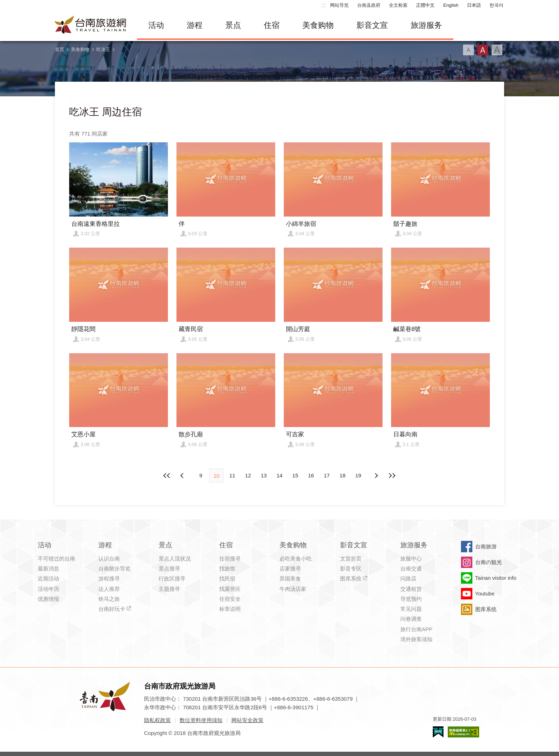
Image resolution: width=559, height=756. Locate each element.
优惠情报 (48, 599)
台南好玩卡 (112, 609)
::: (324, 5)
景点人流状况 (175, 559)
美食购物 (318, 25)
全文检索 (398, 5)
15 (295, 475)
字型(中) (483, 50)
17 (327, 475)
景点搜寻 (169, 569)
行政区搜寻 (172, 579)
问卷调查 (411, 619)
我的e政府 (438, 732)
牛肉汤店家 (293, 589)
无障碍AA (463, 732)
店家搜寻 (290, 569)
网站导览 (339, 5)
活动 (156, 25)
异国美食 (290, 579)
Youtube (485, 593)
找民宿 (227, 579)
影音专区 (351, 569)
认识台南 (109, 559)
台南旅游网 (91, 25)
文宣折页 (351, 559)
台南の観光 (489, 562)
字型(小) (468, 50)
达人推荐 (109, 589)
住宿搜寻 (230, 559)
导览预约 (411, 599)
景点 (233, 25)
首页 (60, 49)
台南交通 (411, 569)
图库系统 (351, 579)
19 (358, 475)
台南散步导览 (114, 569)
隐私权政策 (157, 720)
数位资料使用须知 (201, 720)
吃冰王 (103, 49)
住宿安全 (230, 599)
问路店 (408, 579)
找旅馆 (227, 569)
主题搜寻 (169, 589)
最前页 (167, 476)
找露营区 (230, 589)
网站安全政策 (247, 720)
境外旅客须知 (416, 639)
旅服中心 (411, 559)
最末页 (392, 476)
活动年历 (48, 589)
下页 (183, 476)
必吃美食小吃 (296, 559)
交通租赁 (411, 589)
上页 (376, 476)
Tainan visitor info (496, 578)
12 (248, 475)
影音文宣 (372, 25)
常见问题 (411, 609)
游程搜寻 (109, 579)
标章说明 (230, 609)
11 (232, 475)
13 (264, 475)
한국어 (496, 5)
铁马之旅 (109, 599)
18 (342, 475)
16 (311, 475)
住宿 (272, 25)
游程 (195, 25)
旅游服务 (426, 25)
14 (280, 475)
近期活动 (48, 579)
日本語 (474, 5)
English (451, 5)
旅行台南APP (416, 629)
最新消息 (48, 569)
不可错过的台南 (57, 559)
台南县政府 (369, 5)
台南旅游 (486, 546)
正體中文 (425, 5)
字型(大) (497, 50)
